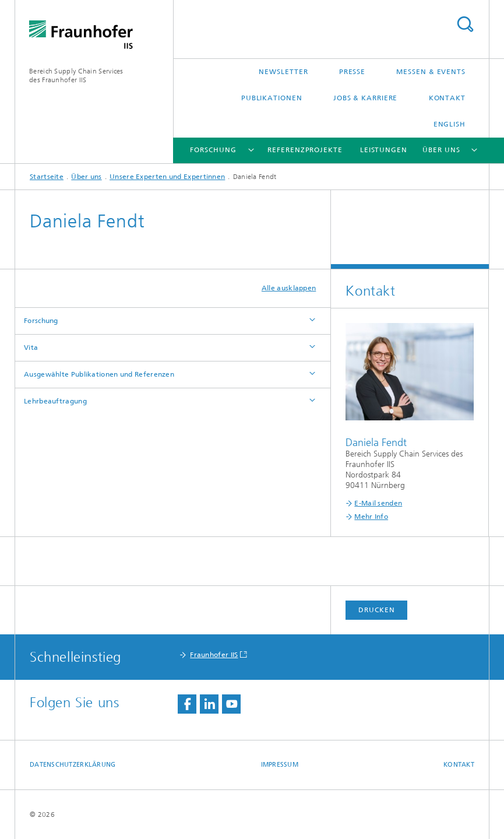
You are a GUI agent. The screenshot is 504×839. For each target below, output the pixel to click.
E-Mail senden (378, 503)
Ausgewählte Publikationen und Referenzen (99, 374)
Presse (352, 72)
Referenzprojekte (305, 150)
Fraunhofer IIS (214, 655)
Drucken (376, 610)
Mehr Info (371, 517)
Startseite (47, 177)
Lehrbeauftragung (55, 401)
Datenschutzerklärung (73, 765)
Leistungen (384, 150)
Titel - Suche (465, 24)
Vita (31, 347)
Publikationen (272, 98)
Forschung (213, 150)
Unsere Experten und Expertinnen (167, 177)
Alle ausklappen (289, 288)
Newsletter (283, 72)
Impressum (280, 765)
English (450, 124)
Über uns (441, 150)
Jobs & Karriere (366, 98)
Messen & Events (431, 72)
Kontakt (447, 98)
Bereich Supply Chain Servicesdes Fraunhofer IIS (76, 76)
